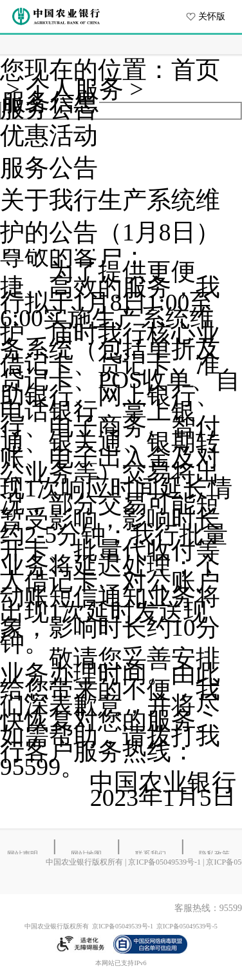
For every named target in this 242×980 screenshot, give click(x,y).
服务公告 (49, 168)
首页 (196, 70)
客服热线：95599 (208, 908)
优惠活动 (49, 136)
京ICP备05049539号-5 (187, 926)
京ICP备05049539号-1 (164, 862)
